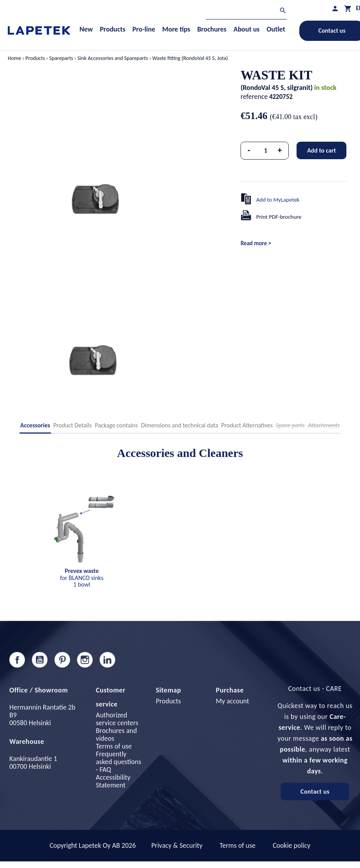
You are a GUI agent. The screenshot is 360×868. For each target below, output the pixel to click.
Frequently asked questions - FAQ (118, 762)
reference (254, 97)
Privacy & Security (177, 845)
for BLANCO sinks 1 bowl (82, 578)
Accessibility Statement (113, 781)
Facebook (17, 660)
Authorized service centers (117, 719)
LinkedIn (107, 660)
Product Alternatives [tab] (247, 425)
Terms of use (114, 746)
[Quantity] (266, 151)
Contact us (315, 792)
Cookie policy (292, 845)
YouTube (40, 660)
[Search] (246, 11)
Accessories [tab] (35, 425)
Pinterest (62, 660)
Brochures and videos (116, 734)
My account (233, 701)
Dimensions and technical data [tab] (179, 425)
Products (168, 701)
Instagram (85, 660)
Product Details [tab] (73, 425)
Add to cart (321, 150)
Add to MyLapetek (278, 200)
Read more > (256, 243)
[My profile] (335, 8)
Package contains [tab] (116, 425)
